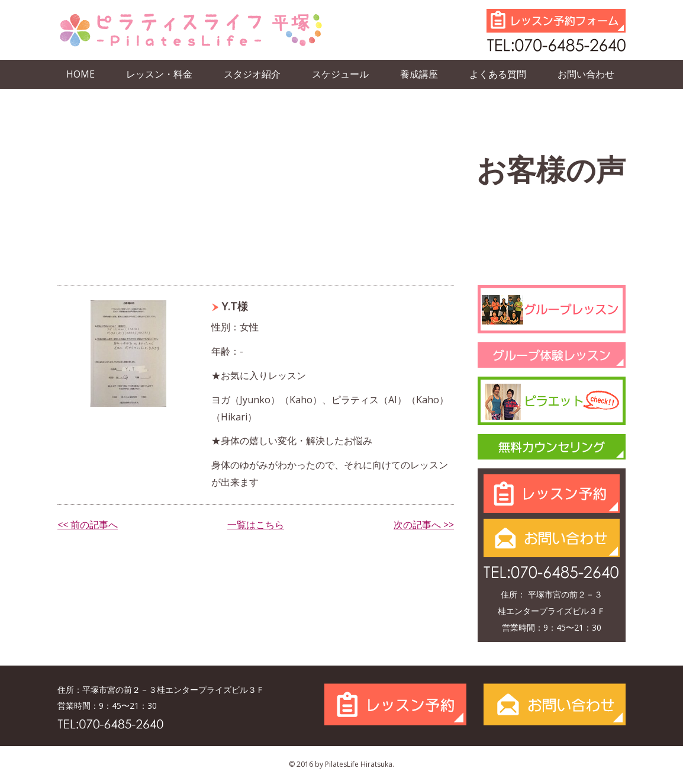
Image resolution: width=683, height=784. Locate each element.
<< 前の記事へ (88, 525)
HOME (80, 74)
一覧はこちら (256, 525)
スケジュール (340, 74)
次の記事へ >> (424, 525)
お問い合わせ (586, 74)
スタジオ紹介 (252, 74)
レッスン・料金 (159, 74)
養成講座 (419, 74)
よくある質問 (498, 74)
